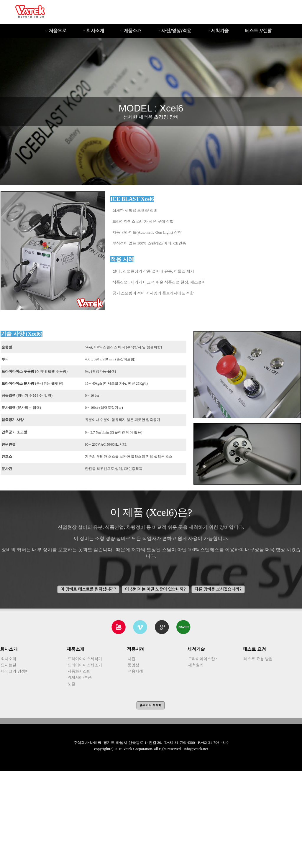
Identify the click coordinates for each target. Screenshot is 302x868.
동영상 (133, 665)
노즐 (71, 684)
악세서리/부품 (79, 677)
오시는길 (8, 665)
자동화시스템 (79, 671)
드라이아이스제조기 (84, 665)
